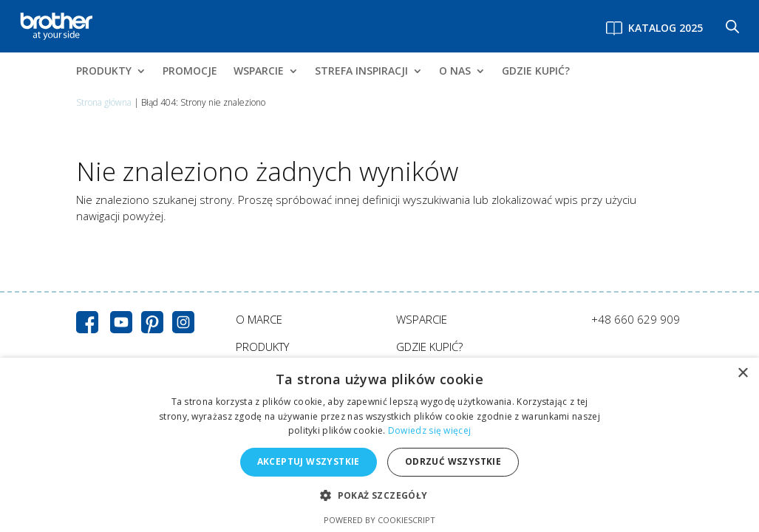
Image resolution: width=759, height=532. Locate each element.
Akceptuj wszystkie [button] (309, 461)
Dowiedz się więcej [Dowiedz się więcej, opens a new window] (429, 430)
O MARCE (259, 319)
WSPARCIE (259, 72)
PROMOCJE (190, 72)
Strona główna (104, 102)
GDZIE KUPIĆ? (536, 72)
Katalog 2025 (666, 28)
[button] (379, 496)
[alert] (379, 445)
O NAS (455, 72)
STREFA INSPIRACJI (361, 72)
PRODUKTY (104, 72)
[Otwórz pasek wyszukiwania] (732, 26)
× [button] (742, 374)
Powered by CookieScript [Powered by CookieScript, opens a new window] (379, 520)
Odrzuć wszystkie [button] (453, 461)
